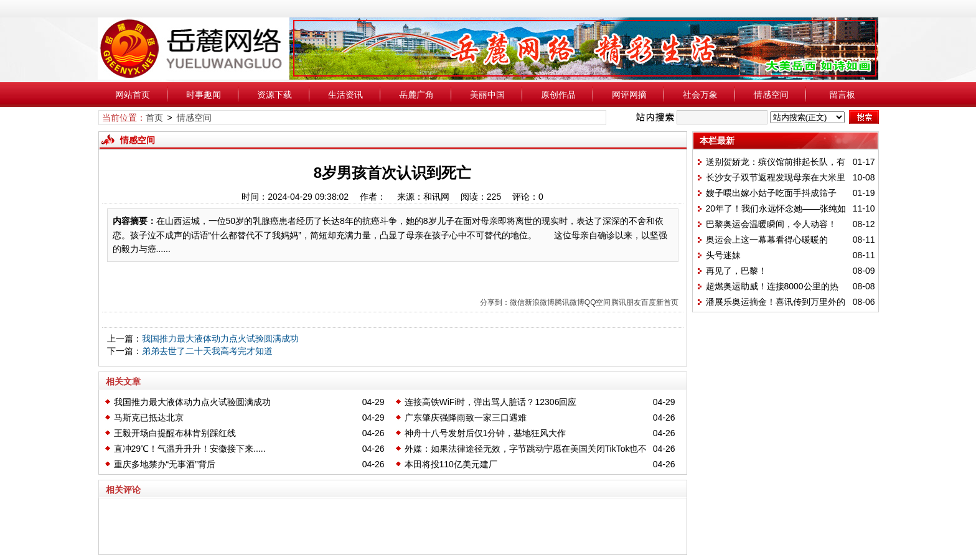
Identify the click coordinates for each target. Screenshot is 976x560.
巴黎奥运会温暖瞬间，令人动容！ (771, 224)
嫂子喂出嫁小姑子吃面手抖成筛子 (771, 193)
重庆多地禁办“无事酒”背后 (165, 464)
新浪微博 (540, 302)
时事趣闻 (204, 95)
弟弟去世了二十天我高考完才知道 (207, 351)
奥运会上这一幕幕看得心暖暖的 (767, 240)
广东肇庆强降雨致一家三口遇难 (466, 418)
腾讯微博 (570, 302)
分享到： (495, 302)
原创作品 (558, 95)
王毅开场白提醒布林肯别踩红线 (175, 433)
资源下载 (274, 95)
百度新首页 (660, 302)
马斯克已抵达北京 (149, 418)
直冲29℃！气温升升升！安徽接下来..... (190, 449)
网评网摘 (629, 95)
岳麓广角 (416, 95)
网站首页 (133, 95)
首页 (154, 118)
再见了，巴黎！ (736, 271)
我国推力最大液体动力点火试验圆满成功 (220, 338)
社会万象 (700, 95)
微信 (517, 302)
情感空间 (771, 95)
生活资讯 (345, 95)
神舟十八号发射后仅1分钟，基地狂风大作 (486, 433)
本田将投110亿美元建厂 (451, 464)
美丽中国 (487, 95)
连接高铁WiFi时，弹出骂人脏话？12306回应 (491, 402)
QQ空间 (598, 302)
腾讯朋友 (626, 302)
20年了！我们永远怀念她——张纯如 (776, 208)
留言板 (842, 95)
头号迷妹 (723, 255)
